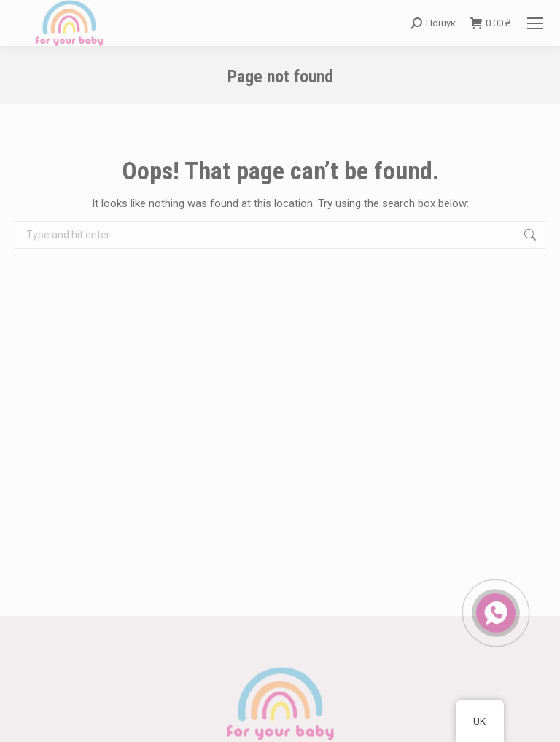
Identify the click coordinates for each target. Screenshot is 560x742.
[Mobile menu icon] (535, 23)
